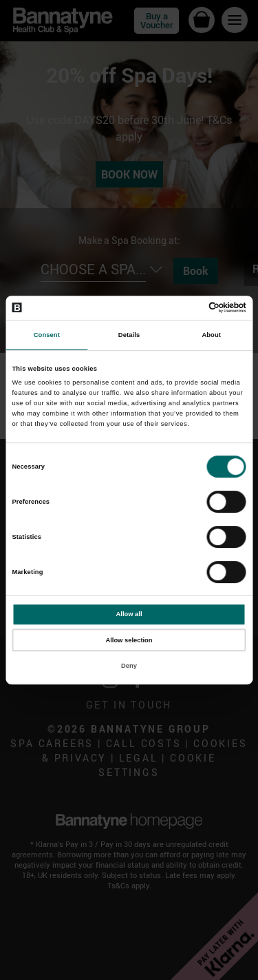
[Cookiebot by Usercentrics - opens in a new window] (187, 308)
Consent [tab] (47, 335)
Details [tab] (129, 335)
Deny (129, 666)
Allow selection (129, 640)
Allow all (129, 614)
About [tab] (211, 335)
